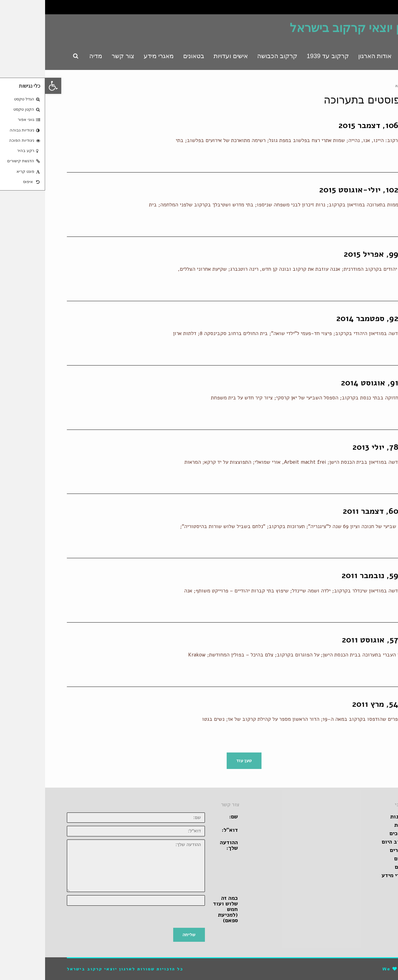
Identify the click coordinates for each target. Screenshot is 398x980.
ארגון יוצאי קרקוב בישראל (310, 28)
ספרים (357, 867)
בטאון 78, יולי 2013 (342, 447)
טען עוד (199, 761)
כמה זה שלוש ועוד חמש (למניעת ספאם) (180, 909)
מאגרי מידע (350, 875)
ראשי (372, 86)
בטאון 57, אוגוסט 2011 (336, 640)
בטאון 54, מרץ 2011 (342, 704)
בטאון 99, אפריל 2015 (337, 254)
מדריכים (354, 833)
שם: (188, 817)
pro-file (365, 969)
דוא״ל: (185, 830)
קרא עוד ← (364, 157)
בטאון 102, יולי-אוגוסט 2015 (325, 190)
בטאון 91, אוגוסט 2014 (336, 383)
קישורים (354, 850)
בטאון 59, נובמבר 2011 (336, 575)
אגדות (356, 825)
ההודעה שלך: (184, 845)
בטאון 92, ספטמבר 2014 (334, 318)
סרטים (356, 858)
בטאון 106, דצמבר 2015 (335, 125)
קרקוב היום (350, 842)
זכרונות (354, 817)
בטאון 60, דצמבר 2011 (337, 511)
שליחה (144, 935)
